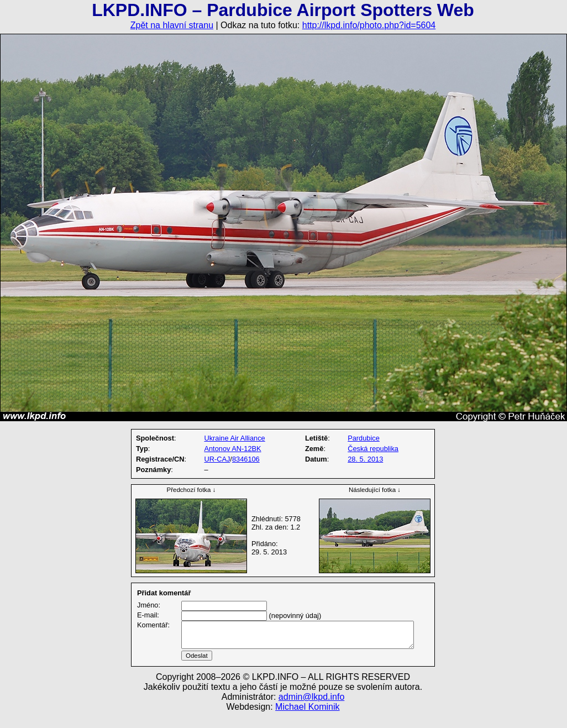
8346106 (246, 459)
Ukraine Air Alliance (234, 438)
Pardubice (364, 438)
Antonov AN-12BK (232, 449)
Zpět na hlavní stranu (172, 25)
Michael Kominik (307, 720)
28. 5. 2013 (365, 459)
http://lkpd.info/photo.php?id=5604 (369, 25)
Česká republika (373, 449)
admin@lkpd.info (311, 710)
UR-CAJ (217, 459)
